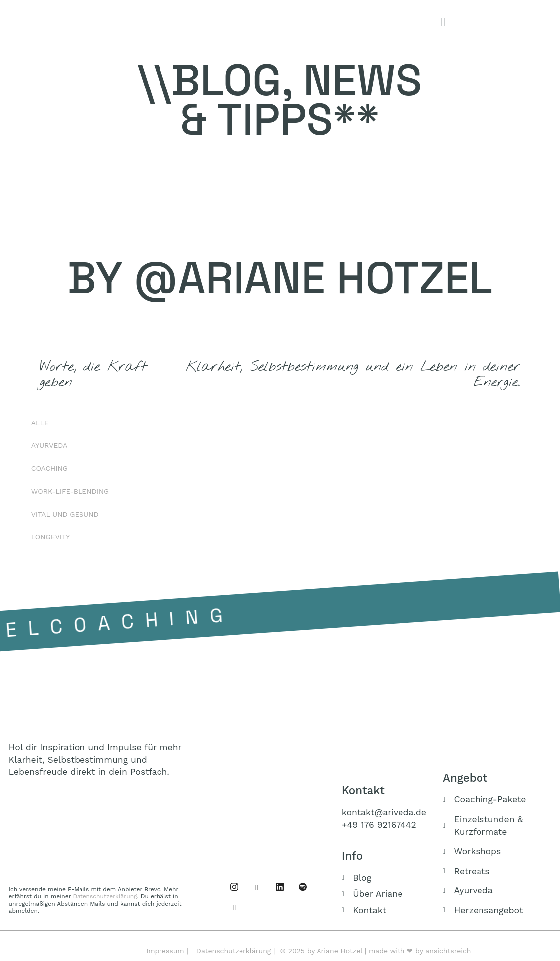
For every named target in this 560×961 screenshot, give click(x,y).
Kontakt (363, 790)
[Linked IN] (280, 887)
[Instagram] (257, 887)
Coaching (49, 468)
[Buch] (234, 907)
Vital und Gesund (65, 514)
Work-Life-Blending (70, 491)
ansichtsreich (448, 951)
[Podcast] (303, 887)
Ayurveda (49, 445)
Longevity (51, 537)
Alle (40, 423)
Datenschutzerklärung (105, 896)
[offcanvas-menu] (443, 22)
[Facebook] (234, 887)
